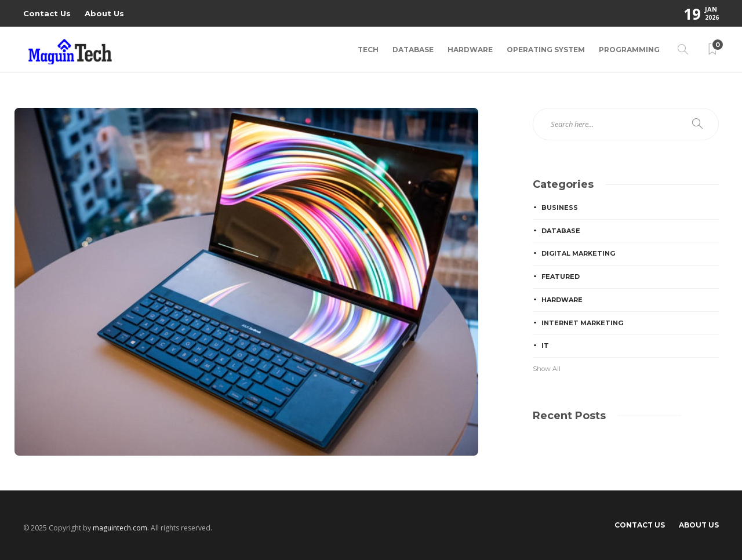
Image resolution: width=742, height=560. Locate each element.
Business (560, 208)
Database (413, 50)
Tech (368, 50)
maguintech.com (120, 528)
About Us (104, 13)
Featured (561, 277)
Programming (629, 50)
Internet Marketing (582, 323)
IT (545, 346)
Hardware (470, 50)
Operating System (546, 50)
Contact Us (47, 13)
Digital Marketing (578, 253)
